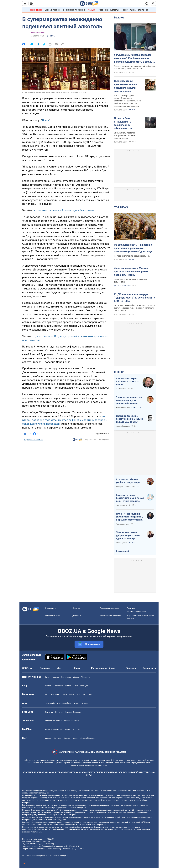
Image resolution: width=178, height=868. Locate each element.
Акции (76, 703)
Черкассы (86, 677)
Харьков (55, 677)
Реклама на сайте (53, 616)
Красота (67, 738)
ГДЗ (47, 694)
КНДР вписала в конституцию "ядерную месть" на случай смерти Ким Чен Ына (135, 298)
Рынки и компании (53, 721)
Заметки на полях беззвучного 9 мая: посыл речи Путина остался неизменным (130, 498)
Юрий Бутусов (122, 543)
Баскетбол (58, 686)
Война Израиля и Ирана (74, 10)
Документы (77, 616)
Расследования (99, 668)
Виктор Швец (121, 389)
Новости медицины (54, 729)
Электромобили (64, 703)
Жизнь (78, 668)
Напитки (59, 712)
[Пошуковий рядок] (153, 3)
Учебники (55, 694)
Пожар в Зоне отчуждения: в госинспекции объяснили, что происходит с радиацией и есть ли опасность (126, 124)
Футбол (48, 686)
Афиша (48, 738)
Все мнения (122, 551)
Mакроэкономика (72, 721)
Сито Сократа (122, 505)
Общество (131, 668)
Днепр (76, 677)
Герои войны (36, 10)
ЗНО (84, 694)
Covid (79, 729)
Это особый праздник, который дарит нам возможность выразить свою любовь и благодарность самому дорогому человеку (128, 101)
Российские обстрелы (109, 10)
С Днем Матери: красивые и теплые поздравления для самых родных (126, 86)
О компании (50, 608)
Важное (119, 17)
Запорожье (66, 677)
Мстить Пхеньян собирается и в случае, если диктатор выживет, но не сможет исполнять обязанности (134, 308)
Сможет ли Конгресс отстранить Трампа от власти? (128, 381)
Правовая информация (109, 608)
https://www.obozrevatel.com (114, 790)
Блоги (112, 668)
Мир (59, 668)
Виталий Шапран (123, 426)
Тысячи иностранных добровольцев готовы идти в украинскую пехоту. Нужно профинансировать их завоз (128, 536)
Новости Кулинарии (74, 712)
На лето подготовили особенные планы (132, 256)
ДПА (78, 694)
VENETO (92, 10)
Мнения (119, 372)
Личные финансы (38, 33)
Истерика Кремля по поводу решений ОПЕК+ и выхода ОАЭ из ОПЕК (129, 419)
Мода (75, 738)
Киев (47, 677)
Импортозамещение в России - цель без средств (64, 210)
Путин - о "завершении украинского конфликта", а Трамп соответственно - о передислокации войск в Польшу (130, 517)
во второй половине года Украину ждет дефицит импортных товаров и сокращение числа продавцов (65, 420)
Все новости (149, 668)
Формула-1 (85, 686)
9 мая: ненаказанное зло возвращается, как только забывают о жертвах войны (129, 400)
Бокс (76, 686)
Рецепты (49, 712)
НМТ (91, 694)
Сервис (85, 703)
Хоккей (68, 686)
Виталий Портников (124, 408)
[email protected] (54, 849)
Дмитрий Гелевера (124, 487)
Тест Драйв (50, 703)
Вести (46, 120)
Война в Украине (53, 10)
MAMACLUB (69, 729)
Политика (45, 668)
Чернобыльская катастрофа (135, 10)
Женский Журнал (87, 738)
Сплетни (57, 738)
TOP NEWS (121, 207)
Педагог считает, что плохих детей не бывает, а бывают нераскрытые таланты (135, 67)
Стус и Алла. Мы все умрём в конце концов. (128, 481)
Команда (76, 608)
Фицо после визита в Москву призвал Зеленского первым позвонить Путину (131, 272)
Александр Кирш (123, 524)
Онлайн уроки (68, 694)
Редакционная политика (34, 440)
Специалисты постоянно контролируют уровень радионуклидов (125, 135)
